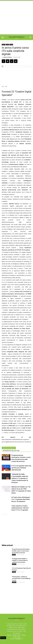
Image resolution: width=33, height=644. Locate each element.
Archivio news (16, 635)
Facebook (18, 639)
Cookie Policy (16, 637)
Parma (11, 45)
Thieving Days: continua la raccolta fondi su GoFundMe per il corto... (21, 578)
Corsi (12, 42)
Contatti (9, 635)
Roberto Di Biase (8, 57)
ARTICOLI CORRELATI (9, 448)
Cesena (14, 564)
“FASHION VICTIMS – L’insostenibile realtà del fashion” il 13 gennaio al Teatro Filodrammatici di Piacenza (20, 478)
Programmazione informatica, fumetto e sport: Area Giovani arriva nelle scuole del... (21, 551)
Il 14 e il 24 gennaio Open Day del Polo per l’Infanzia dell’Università (21, 468)
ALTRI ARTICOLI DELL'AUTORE (11, 451)
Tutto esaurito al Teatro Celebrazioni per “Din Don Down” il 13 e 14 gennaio (20, 508)
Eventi (8, 42)
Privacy (23, 635)
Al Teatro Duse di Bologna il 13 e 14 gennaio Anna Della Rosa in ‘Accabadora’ (21, 499)
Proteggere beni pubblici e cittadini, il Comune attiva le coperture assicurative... (20, 560)
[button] (31, 38)
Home (3, 42)
